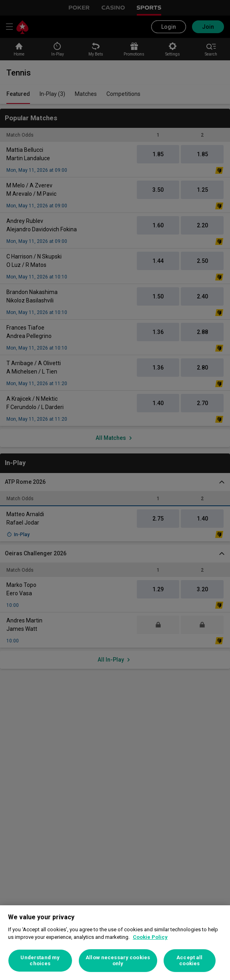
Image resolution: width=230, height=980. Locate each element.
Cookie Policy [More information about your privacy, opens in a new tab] (150, 937)
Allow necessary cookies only (118, 961)
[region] (115, 943)
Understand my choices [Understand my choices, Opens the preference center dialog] (40, 961)
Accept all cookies (189, 961)
